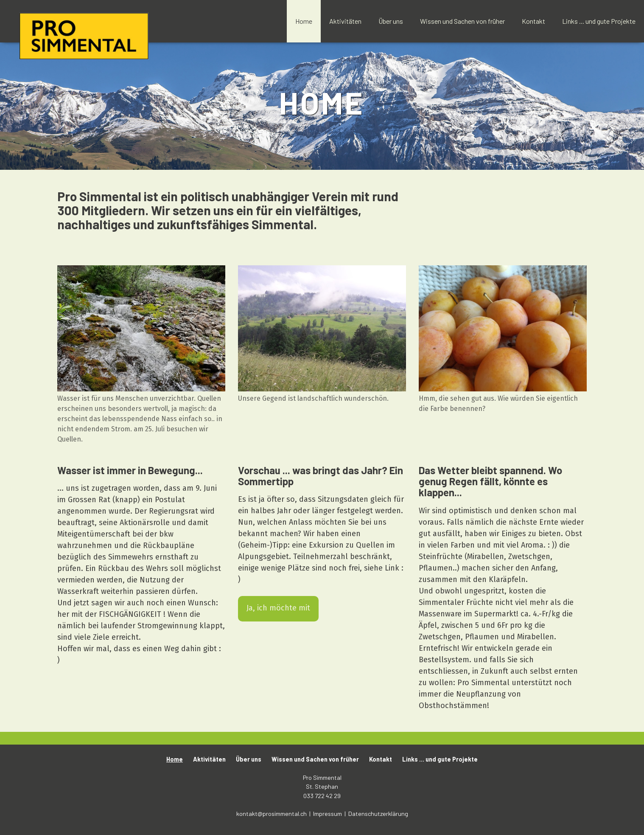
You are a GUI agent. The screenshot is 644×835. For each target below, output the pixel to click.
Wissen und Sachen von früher (462, 21)
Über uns (391, 21)
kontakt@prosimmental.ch (272, 814)
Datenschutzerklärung (378, 814)
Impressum (328, 814)
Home (304, 21)
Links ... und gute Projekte (599, 21)
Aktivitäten (345, 21)
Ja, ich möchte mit (278, 608)
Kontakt (533, 21)
